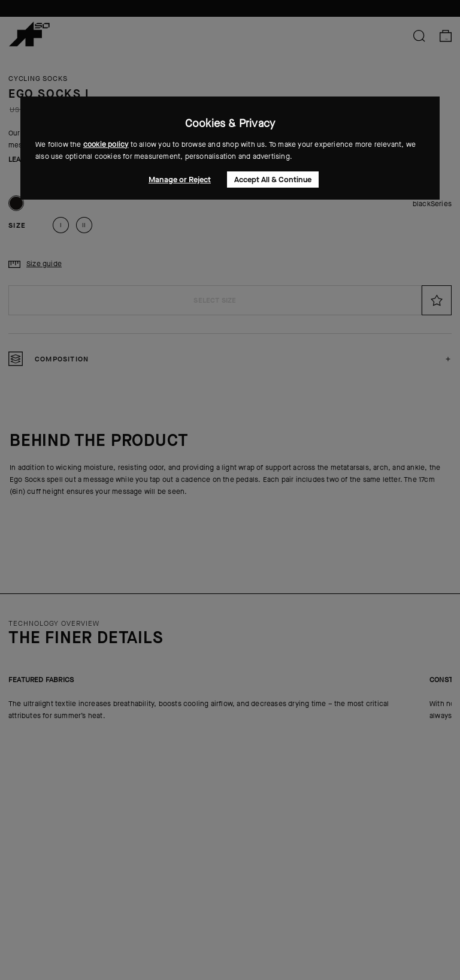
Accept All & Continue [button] (273, 180)
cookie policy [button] (106, 144)
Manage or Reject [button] (180, 180)
